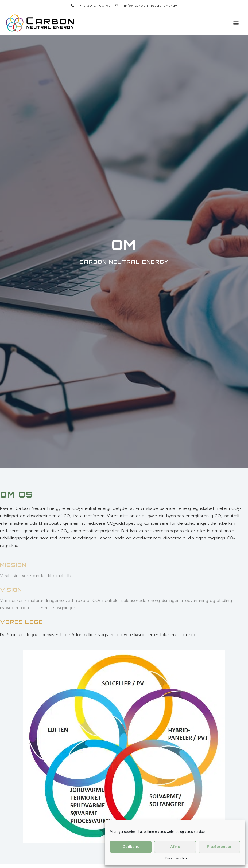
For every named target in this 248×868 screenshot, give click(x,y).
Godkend (131, 847)
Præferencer (219, 847)
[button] (236, 23)
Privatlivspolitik (176, 858)
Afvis (175, 847)
